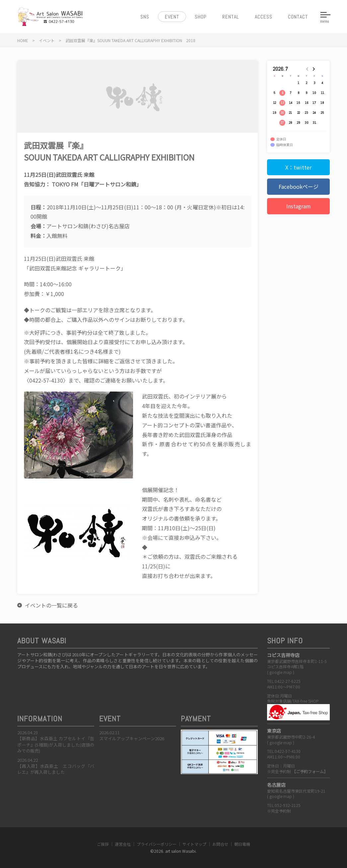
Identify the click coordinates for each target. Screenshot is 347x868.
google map (281, 672)
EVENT (172, 17)
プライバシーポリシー (157, 844)
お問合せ (220, 844)
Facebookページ (299, 186)
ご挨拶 (103, 844)
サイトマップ (194, 844)
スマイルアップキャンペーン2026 (132, 738)
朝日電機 (242, 844)
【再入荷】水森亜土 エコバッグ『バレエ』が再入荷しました (56, 769)
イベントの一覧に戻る (51, 605)
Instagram (299, 206)
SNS (145, 17)
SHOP (201, 17)
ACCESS (264, 17)
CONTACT (298, 17)
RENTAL (231, 17)
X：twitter (298, 167)
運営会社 (123, 844)
